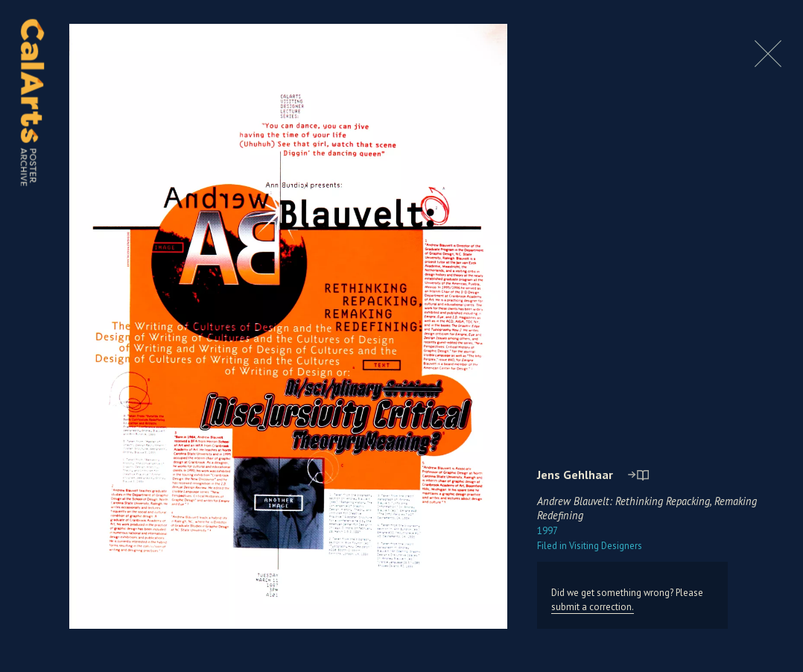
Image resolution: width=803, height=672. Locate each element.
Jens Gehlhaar (575, 475)
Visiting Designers (590, 546)
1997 (547, 531)
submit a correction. (593, 607)
